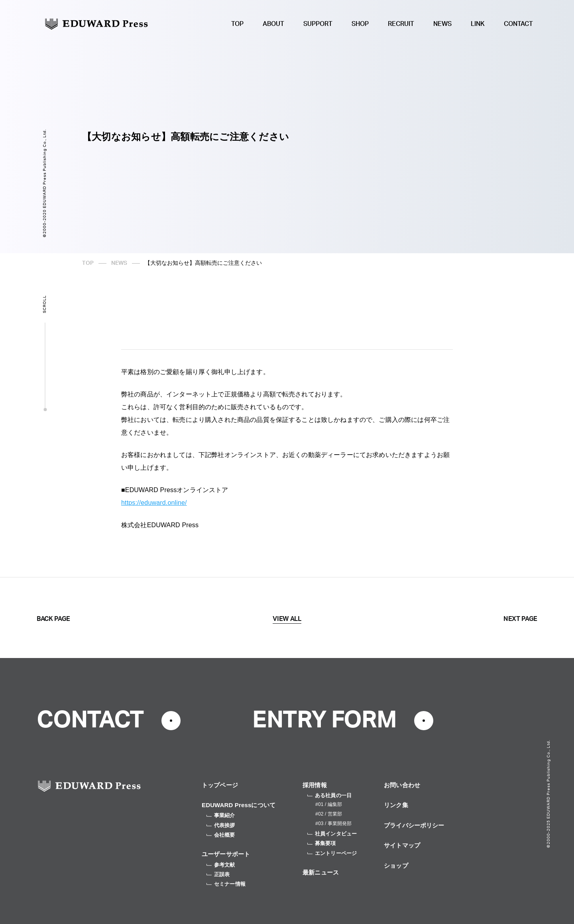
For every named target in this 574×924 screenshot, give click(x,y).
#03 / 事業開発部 (333, 824)
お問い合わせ (402, 785)
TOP (237, 24)
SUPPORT (318, 24)
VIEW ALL (287, 619)
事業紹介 (221, 815)
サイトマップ (402, 845)
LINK (478, 24)
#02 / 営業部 (329, 814)
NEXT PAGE (520, 619)
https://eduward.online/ (154, 503)
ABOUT (273, 24)
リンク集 (396, 805)
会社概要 (221, 835)
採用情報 (315, 785)
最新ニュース (321, 872)
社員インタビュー (332, 834)
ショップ (396, 866)
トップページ (220, 785)
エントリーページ (332, 853)
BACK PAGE (53, 619)
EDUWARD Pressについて (239, 805)
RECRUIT (401, 24)
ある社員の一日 (329, 795)
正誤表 (218, 874)
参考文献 (221, 865)
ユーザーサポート (226, 854)
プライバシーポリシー (414, 825)
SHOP (360, 24)
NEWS (442, 24)
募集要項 (322, 843)
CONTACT (518, 24)
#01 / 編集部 (329, 804)
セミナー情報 (226, 884)
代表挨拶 (221, 825)
